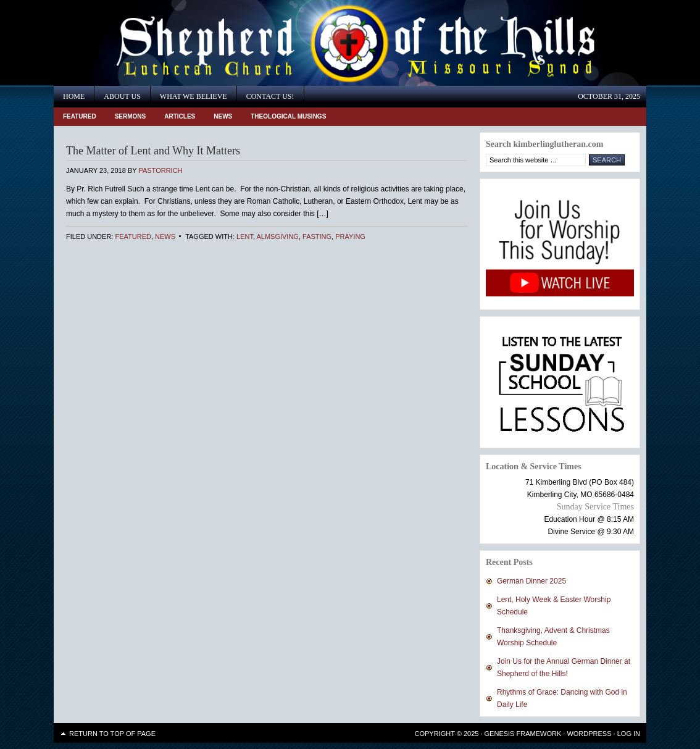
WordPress (589, 734)
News (223, 116)
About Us (122, 96)
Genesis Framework (523, 734)
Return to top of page (112, 734)
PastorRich (160, 170)
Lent (245, 236)
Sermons (131, 116)
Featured (80, 116)
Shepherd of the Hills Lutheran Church (165, 43)
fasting (317, 236)
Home (74, 96)
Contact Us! (270, 96)
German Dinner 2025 (531, 581)
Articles (180, 116)
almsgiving (277, 236)
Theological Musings (288, 116)
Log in (629, 734)
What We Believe (194, 96)
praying (350, 236)
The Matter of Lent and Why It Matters (153, 151)
